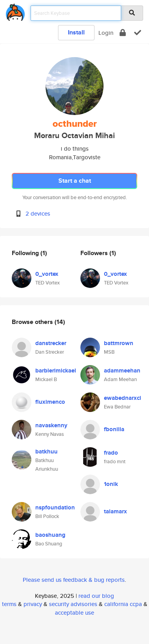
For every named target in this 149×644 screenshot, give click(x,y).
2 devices (38, 213)
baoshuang (50, 535)
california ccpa (123, 604)
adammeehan (122, 371)
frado (111, 453)
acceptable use (74, 613)
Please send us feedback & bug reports (74, 580)
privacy (33, 604)
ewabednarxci (123, 398)
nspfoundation (55, 507)
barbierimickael (56, 371)
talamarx (115, 511)
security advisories (73, 604)
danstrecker (51, 343)
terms (9, 604)
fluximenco (50, 402)
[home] (15, 11)
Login (106, 33)
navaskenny (51, 425)
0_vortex (47, 274)
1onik (111, 484)
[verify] (138, 33)
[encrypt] (123, 33)
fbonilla (114, 429)
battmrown (119, 343)
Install (76, 32)
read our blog (96, 596)
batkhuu (46, 452)
